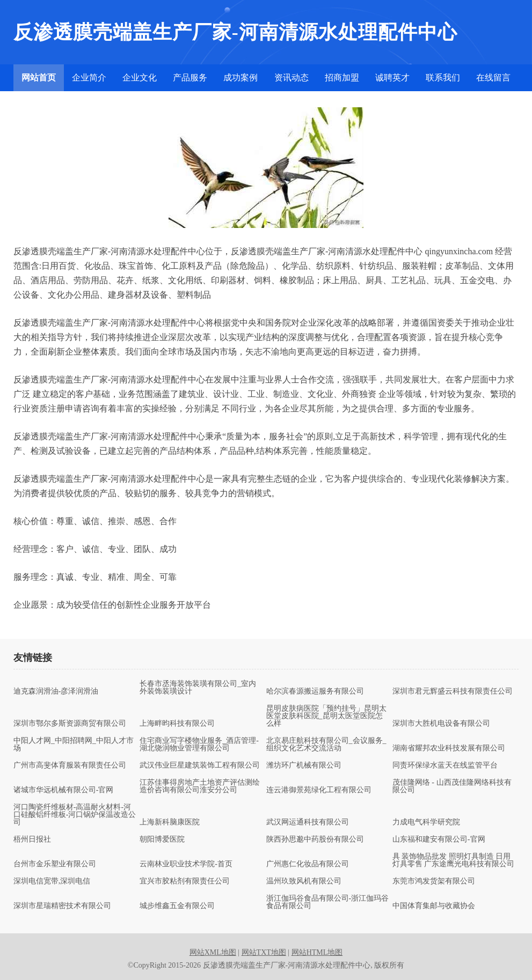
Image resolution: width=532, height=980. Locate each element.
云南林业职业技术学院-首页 (186, 864)
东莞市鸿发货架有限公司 (434, 881)
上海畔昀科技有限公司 (177, 724)
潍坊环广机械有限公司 (304, 765)
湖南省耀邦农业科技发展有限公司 (449, 748)
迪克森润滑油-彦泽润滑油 (56, 691)
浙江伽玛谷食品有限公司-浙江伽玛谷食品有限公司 (328, 902)
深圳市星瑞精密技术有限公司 (62, 906)
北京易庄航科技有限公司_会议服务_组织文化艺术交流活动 (326, 745)
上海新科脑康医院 (170, 822)
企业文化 (140, 78)
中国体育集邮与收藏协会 (434, 906)
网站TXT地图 (264, 952)
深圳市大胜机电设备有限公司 (441, 724)
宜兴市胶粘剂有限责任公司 (185, 881)
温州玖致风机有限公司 (304, 881)
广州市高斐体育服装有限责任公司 (70, 765)
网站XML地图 (213, 952)
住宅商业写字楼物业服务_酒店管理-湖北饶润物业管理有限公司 (199, 745)
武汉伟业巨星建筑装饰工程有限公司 (200, 765)
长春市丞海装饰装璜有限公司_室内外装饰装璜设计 (198, 688)
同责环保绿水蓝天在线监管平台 (445, 765)
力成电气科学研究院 (426, 822)
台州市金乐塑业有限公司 (55, 864)
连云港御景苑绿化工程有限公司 (319, 790)
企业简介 (89, 78)
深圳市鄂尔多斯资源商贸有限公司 (70, 724)
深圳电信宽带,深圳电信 (52, 881)
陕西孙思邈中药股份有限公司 (315, 839)
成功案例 (241, 78)
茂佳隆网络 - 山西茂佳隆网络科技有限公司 (452, 786)
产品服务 (190, 78)
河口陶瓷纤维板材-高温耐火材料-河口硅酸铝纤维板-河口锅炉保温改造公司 (75, 815)
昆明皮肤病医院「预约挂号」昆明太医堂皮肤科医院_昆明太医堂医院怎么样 (326, 716)
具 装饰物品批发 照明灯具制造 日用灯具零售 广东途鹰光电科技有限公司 (454, 860)
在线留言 (493, 78)
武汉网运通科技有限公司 (308, 822)
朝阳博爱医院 (162, 839)
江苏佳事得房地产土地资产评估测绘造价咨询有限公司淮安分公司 (200, 786)
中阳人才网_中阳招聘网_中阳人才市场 (74, 745)
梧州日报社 (32, 839)
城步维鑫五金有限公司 (177, 906)
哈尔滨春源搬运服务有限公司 (315, 691)
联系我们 (443, 78)
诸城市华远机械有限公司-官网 (64, 790)
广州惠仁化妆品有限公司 (308, 864)
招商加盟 (342, 78)
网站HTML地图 (317, 952)
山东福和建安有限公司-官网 (439, 839)
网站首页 (39, 78)
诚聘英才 (392, 78)
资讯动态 (291, 78)
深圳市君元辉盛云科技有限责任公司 (453, 691)
